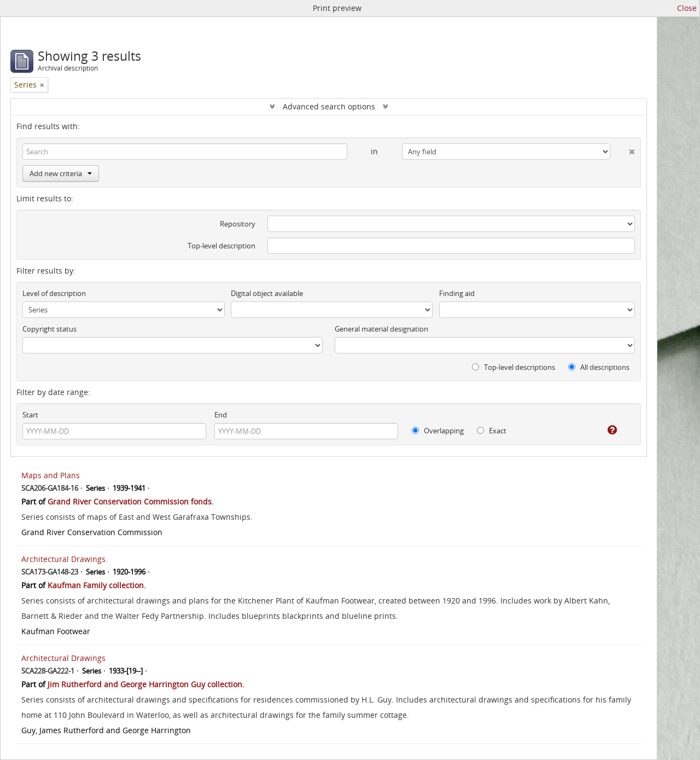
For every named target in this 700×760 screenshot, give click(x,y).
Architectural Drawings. (65, 559)
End (221, 415)
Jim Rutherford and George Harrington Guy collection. (146, 684)
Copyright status (49, 329)
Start (30, 415)
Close (687, 8)
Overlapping (438, 431)
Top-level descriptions (514, 367)
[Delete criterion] (623, 149)
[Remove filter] (42, 85)
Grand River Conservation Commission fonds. (131, 501)
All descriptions (599, 367)
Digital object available (267, 293)
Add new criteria (61, 173)
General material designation (381, 329)
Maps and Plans (51, 475)
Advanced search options (329, 106)
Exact (492, 431)
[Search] (185, 152)
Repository (238, 224)
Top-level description (221, 246)
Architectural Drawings (63, 658)
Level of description (54, 293)
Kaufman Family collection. (97, 585)
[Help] (605, 430)
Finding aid (457, 293)
